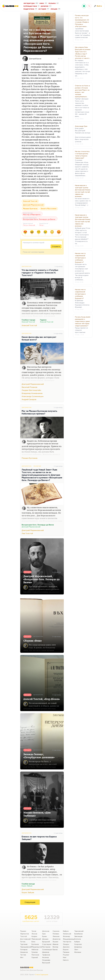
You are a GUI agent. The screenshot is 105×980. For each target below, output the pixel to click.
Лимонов (56, 936)
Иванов (55, 944)
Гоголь (23, 942)
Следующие (30, 902)
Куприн (34, 936)
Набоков (35, 949)
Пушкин (23, 931)
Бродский (46, 942)
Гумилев (35, 952)
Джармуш (78, 947)
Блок (33, 942)
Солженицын (47, 949)
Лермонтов (25, 934)
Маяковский (36, 939)
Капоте (66, 960)
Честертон (67, 942)
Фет (22, 957)
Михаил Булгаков (30, 209)
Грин (44, 934)
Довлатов (57, 939)
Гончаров (24, 949)
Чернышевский (26, 947)
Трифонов (46, 955)
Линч (76, 949)
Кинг (65, 957)
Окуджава (46, 960)
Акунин (55, 942)
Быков (55, 949)
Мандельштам (37, 947)
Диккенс (66, 947)
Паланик (66, 952)
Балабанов (78, 934)
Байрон (66, 931)
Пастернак (46, 947)
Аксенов (45, 957)
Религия (37, 466)
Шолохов (46, 931)
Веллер (55, 947)
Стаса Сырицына (42, 974)
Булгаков (35, 944)
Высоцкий (46, 963)
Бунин (44, 936)
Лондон (66, 944)
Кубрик (77, 942)
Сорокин (56, 931)
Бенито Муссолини (49, 209)
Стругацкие (47, 944)
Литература (27, 266)
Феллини (78, 952)
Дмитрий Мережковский (33, 205)
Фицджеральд (69, 939)
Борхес (66, 949)
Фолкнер (66, 936)
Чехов (34, 931)
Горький (35, 957)
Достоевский (25, 939)
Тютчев (23, 955)
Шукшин (45, 939)
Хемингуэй (67, 934)
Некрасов (24, 952)
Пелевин (56, 934)
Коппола (78, 939)
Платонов (35, 955)
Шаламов (46, 952)
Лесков (34, 934)
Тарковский (79, 931)
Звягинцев (78, 936)
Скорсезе (78, 944)
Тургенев (24, 944)
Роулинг (66, 955)
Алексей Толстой (30, 201)
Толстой (23, 936)
